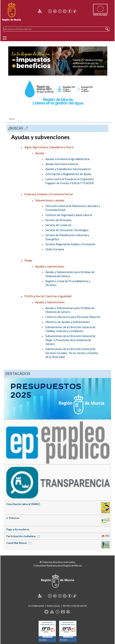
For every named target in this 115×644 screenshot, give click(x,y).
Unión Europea (55, 249)
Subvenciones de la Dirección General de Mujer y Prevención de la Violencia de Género (70, 340)
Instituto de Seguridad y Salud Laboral (69, 215)
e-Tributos (13, 518)
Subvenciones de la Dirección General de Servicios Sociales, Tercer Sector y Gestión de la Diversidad (72, 353)
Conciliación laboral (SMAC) (23, 504)
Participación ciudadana (24, 536)
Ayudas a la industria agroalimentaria (67, 159)
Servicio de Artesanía (58, 220)
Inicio (12, 119)
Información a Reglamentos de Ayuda (68, 174)
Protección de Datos (75, 606)
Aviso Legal (53, 606)
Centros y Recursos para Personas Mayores (73, 317)
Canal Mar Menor (20, 543)
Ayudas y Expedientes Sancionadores (68, 169)
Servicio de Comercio (58, 225)
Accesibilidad (36, 606)
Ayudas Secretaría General (62, 164)
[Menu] (5, 38)
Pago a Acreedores (18, 529)
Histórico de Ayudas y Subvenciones (68, 322)
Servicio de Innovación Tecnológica (67, 230)
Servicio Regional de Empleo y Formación (70, 244)
